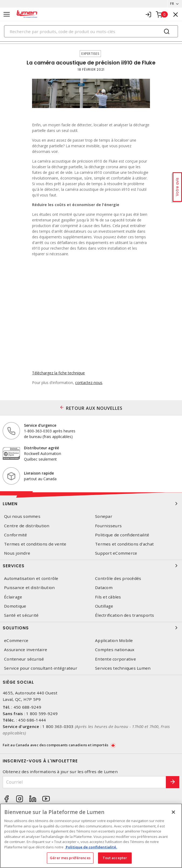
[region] (91, 836)
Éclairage (13, 597)
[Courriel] (84, 782)
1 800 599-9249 (42, 713)
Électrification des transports (125, 615)
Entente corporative (115, 659)
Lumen (91, 504)
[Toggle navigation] (7, 14)
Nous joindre (17, 553)
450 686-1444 (32, 720)
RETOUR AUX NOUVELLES (94, 408)
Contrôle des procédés (118, 578)
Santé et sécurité (21, 615)
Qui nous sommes (22, 516)
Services (91, 566)
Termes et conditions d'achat (124, 544)
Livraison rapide (39, 473)
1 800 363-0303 (58, 726)
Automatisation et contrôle (31, 578)
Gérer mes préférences (70, 858)
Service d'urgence (40, 425)
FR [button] (172, 4)
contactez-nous (89, 383)
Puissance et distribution (29, 588)
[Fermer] (173, 812)
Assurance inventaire (26, 650)
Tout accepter (115, 858)
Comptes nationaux (115, 650)
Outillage (104, 606)
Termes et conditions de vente (35, 544)
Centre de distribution (27, 526)
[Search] (91, 31)
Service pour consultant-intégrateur (41, 668)
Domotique (15, 606)
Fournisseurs (108, 526)
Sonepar (104, 516)
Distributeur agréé (41, 448)
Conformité (16, 535)
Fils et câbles (108, 597)
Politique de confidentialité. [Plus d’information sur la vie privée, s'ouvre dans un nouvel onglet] (91, 847)
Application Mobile (114, 641)
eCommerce (16, 641)
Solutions (91, 628)
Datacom (104, 588)
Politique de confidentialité (122, 535)
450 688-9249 (27, 707)
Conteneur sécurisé (24, 659)
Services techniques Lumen (123, 668)
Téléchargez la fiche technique (58, 373)
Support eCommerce (116, 553)
